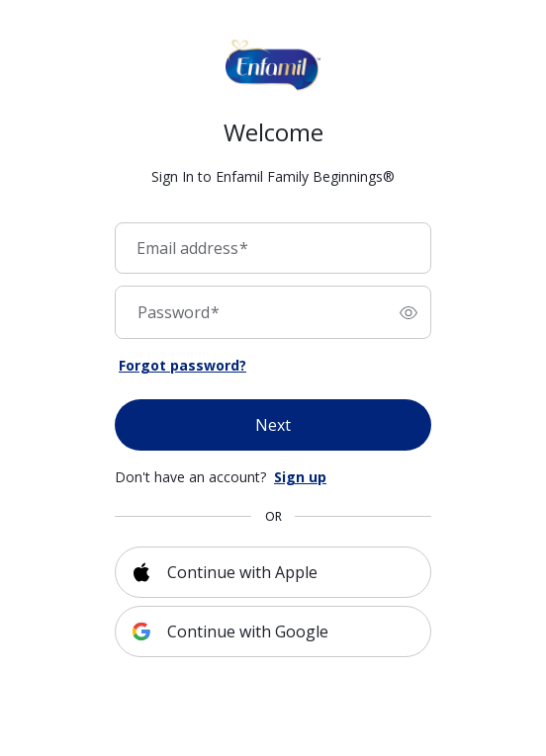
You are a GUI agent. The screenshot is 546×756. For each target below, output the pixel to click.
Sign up (300, 477)
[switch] (409, 312)
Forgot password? (182, 365)
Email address (192, 248)
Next (273, 425)
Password (179, 312)
